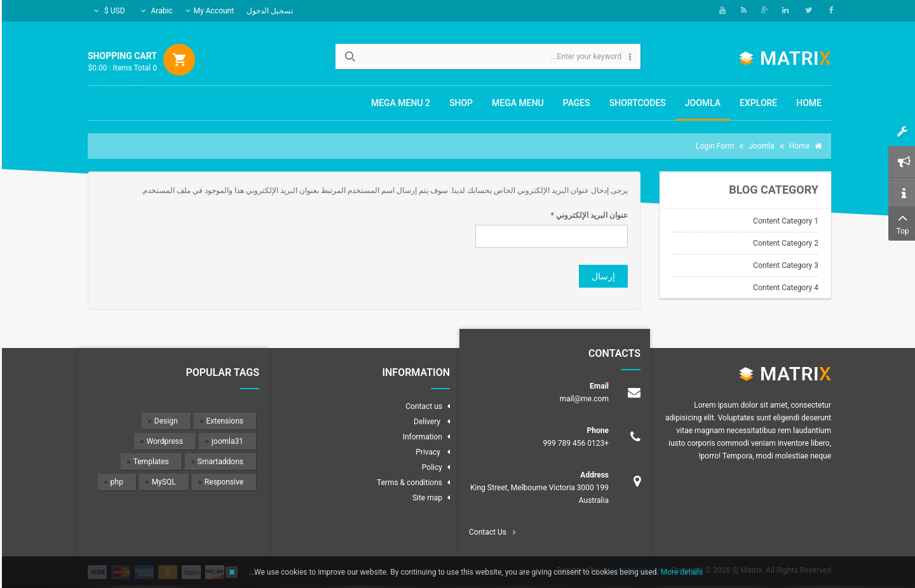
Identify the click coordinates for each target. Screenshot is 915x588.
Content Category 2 (784, 243)
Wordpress (163, 441)
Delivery (426, 422)
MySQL (162, 482)
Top (901, 223)
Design (164, 421)
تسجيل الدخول (268, 11)
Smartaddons (219, 462)
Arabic (155, 11)
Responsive (222, 482)
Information (421, 437)
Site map (425, 498)
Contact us (422, 406)
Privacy (427, 452)
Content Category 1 (784, 221)
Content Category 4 (784, 288)
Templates (149, 462)
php (115, 482)
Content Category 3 (784, 265)
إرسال (601, 276)
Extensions (223, 421)
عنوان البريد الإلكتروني (587, 215)
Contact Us (486, 532)
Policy (430, 467)
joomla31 (226, 441)
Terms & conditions (408, 483)
